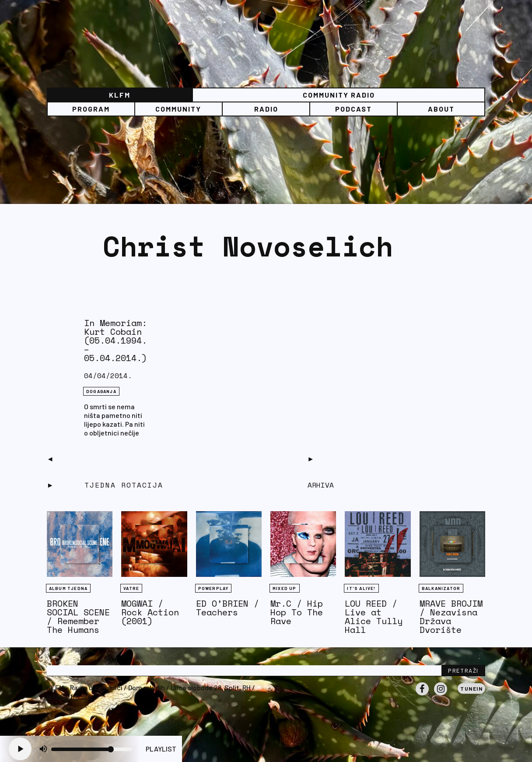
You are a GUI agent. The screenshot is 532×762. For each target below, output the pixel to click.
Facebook (422, 695)
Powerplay (213, 588)
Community (178, 109)
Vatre (131, 588)
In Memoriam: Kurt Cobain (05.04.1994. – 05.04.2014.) (115, 340)
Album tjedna (68, 588)
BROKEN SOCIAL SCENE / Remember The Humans (78, 616)
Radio (266, 109)
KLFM (120, 95)
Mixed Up (285, 588)
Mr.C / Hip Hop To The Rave (297, 612)
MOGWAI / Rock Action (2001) (150, 612)
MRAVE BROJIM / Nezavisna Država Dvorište (451, 616)
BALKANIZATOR (441, 588)
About (441, 109)
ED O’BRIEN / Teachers (227, 608)
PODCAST (353, 109)
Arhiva (321, 485)
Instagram (441, 695)
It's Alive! (361, 588)
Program (91, 109)
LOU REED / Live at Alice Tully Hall (374, 616)
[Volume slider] (92, 749)
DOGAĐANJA (101, 391)
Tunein (471, 688)
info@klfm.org (69, 696)
